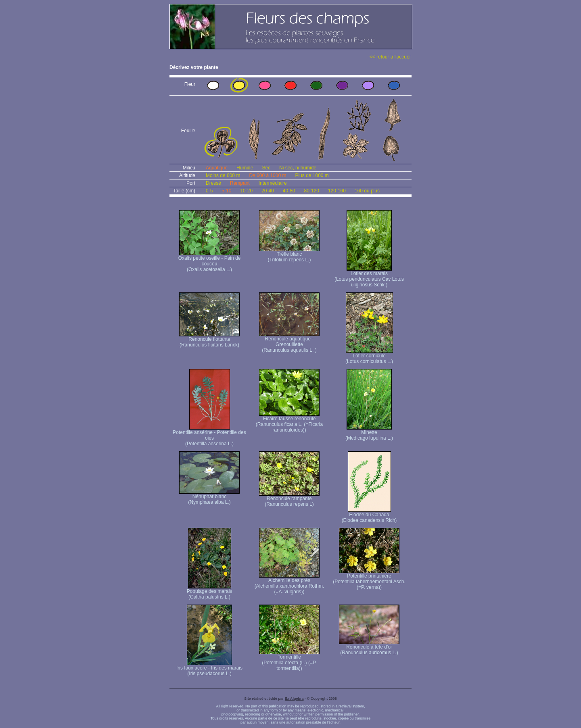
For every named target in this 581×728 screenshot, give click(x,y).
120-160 (337, 191)
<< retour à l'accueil (391, 57)
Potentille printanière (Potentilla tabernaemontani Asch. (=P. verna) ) (369, 579)
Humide (245, 168)
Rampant (240, 183)
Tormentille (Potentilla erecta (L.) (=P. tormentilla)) (289, 660)
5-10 (226, 191)
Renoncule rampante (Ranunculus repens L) (289, 499)
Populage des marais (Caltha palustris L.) (210, 592)
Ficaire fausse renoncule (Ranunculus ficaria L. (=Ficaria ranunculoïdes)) (289, 422)
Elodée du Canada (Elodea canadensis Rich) (369, 515)
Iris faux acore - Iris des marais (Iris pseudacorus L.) (209, 669)
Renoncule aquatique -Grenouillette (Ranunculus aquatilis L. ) (289, 342)
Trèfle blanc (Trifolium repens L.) (289, 255)
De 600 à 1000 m (268, 175)
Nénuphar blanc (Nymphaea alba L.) (209, 497)
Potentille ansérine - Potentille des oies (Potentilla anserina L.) (209, 436)
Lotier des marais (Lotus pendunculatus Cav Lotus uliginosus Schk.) (369, 277)
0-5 (209, 191)
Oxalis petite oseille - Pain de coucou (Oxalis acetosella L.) (210, 262)
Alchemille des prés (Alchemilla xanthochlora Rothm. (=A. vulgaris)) (289, 584)
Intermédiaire (273, 183)
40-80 (289, 191)
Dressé (213, 183)
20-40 (268, 191)
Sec (266, 168)
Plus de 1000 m (312, 175)
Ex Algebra (294, 699)
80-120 (311, 191)
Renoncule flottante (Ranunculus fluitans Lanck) (209, 340)
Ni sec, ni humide (298, 168)
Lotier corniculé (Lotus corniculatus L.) (369, 356)
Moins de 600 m (223, 175)
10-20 (246, 191)
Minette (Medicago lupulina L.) (369, 433)
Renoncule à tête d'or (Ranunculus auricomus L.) (369, 648)
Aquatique (217, 168)
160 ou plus (367, 191)
